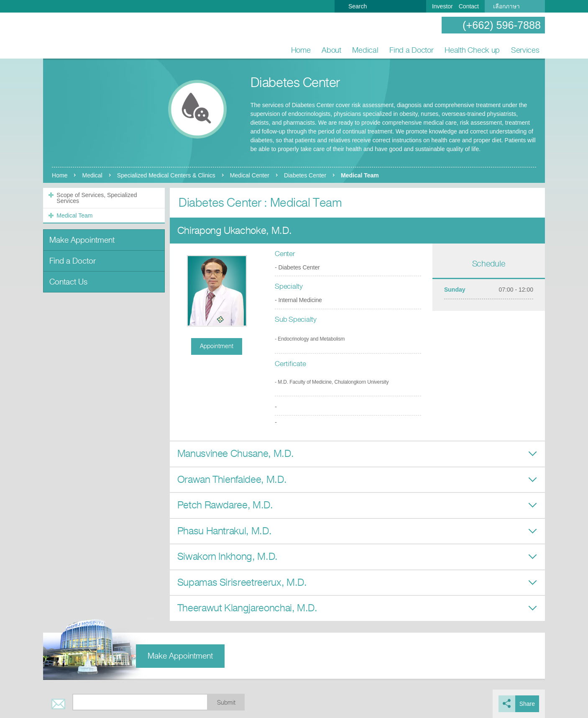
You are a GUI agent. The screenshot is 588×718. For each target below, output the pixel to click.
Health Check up (472, 50)
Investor (442, 6)
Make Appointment (82, 240)
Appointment (217, 346)
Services (525, 50)
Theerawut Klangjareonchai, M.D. (247, 608)
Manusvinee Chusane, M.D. (236, 454)
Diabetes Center (305, 175)
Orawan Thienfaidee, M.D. (232, 480)
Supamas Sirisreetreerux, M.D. (242, 582)
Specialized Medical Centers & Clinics (166, 175)
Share (527, 704)
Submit (226, 703)
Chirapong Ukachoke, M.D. (235, 231)
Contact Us (68, 282)
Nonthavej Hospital (70, 36)
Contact (469, 6)
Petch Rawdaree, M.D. (225, 505)
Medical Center (250, 175)
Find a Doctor (412, 50)
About (331, 50)
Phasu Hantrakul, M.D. (225, 531)
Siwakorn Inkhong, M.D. (228, 556)
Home (301, 50)
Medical (365, 50)
